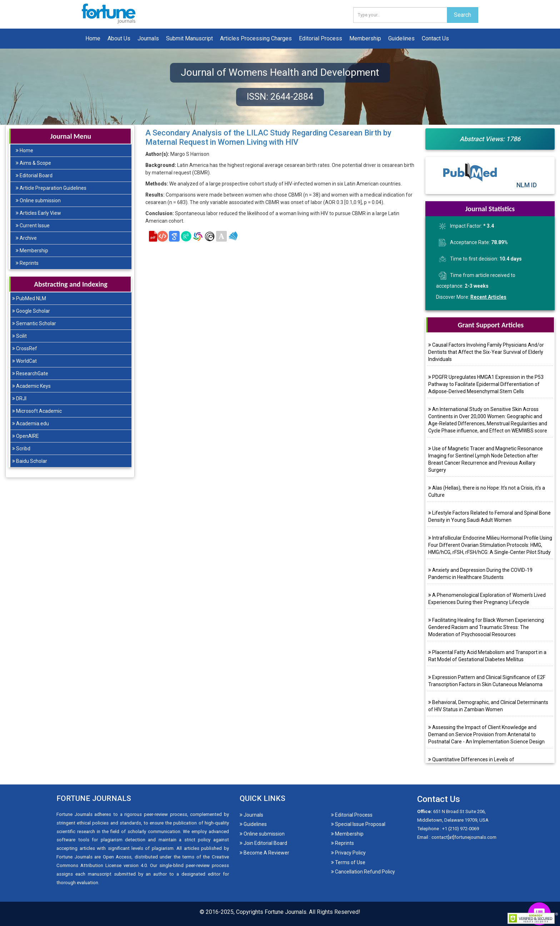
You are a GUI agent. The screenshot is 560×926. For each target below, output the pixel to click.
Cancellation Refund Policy (363, 872)
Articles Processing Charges (256, 38)
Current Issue (33, 226)
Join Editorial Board (263, 843)
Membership (365, 38)
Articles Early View (38, 213)
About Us (119, 38)
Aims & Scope (33, 163)
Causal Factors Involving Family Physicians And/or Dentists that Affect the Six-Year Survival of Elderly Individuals (486, 352)
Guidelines (401, 38)
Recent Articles (488, 297)
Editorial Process (321, 38)
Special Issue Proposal (358, 824)
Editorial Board (34, 175)
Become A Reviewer (264, 853)
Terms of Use (348, 862)
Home (93, 38)
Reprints (27, 263)
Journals (148, 38)
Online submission (38, 200)
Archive (26, 238)
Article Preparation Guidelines (51, 188)
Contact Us (435, 38)
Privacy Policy (348, 853)
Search (462, 15)
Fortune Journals (286, 912)
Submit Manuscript (189, 38)
